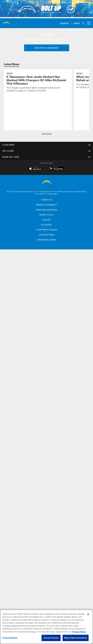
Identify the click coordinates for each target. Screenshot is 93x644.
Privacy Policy (47, 215)
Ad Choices (47, 225)
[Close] (88, 614)
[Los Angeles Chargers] (47, 183)
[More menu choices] (89, 23)
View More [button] (47, 134)
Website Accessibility (47, 205)
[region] (47, 627)
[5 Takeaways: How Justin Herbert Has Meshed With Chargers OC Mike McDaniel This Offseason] (38, 83)
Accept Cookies (51, 638)
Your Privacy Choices (47, 230)
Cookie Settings (47, 235)
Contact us (47, 200)
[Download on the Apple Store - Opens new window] (35, 169)
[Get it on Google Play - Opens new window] (56, 170)
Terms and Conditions (47, 210)
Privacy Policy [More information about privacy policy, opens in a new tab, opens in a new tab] (79, 632)
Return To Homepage (47, 48)
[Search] (83, 23)
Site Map (47, 220)
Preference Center (47, 240)
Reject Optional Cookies (76, 638)
